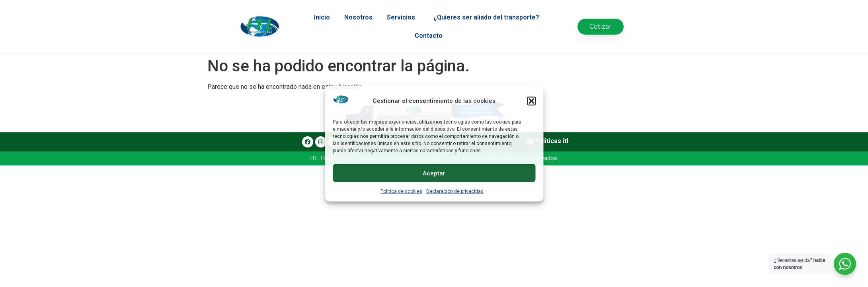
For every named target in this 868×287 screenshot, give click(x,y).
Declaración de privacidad (455, 191)
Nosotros (358, 11)
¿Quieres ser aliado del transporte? (488, 12)
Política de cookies (401, 191)
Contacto (429, 30)
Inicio (322, 11)
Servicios (403, 12)
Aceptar (434, 173)
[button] (531, 101)
